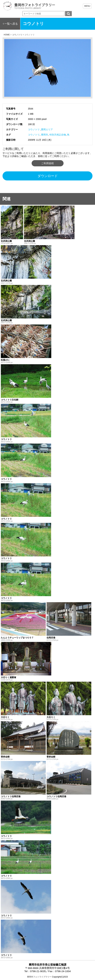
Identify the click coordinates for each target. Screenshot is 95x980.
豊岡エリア (47, 129)
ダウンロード (48, 176)
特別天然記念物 (58, 135)
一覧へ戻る (11, 24)
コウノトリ (34, 129)
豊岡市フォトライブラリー (39, 977)
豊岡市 (45, 135)
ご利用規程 (47, 163)
